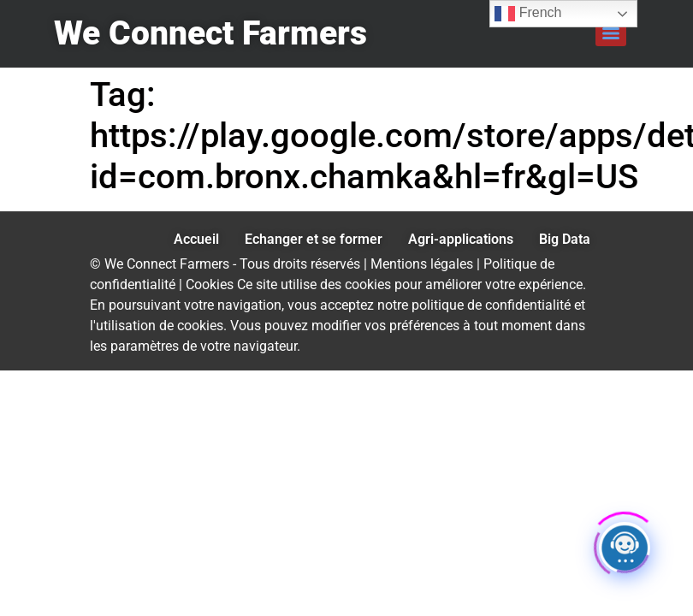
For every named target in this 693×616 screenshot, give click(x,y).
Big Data (565, 239)
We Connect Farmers (210, 33)
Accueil (196, 239)
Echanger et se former (314, 239)
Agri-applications (461, 239)
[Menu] (611, 33)
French (528, 14)
